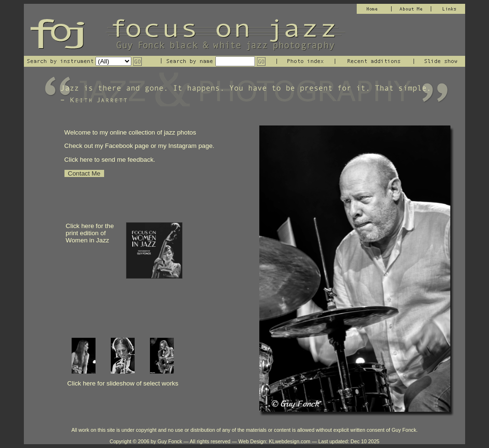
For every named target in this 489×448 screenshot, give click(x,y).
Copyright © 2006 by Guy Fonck (146, 441)
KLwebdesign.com (290, 441)
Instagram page (190, 146)
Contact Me (84, 173)
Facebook (120, 146)
